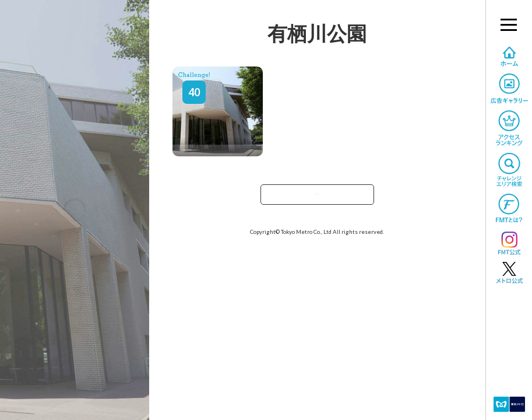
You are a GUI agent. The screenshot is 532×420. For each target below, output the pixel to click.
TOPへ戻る (317, 198)
